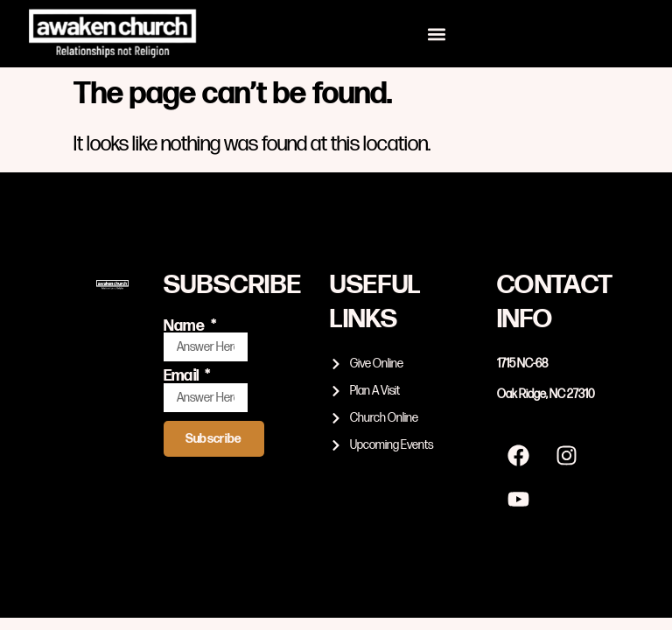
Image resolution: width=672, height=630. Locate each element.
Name (186, 326)
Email (183, 376)
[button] (437, 34)
